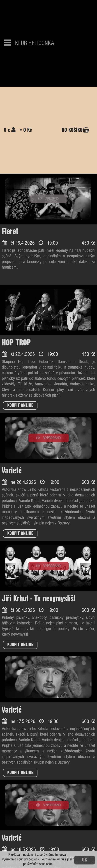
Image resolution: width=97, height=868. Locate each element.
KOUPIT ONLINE (20, 405)
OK (85, 860)
